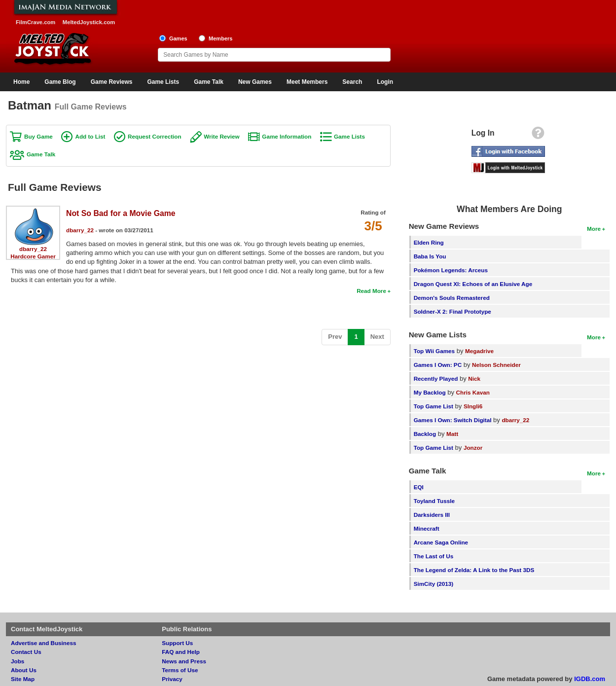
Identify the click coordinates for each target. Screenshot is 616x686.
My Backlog (430, 392)
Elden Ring (429, 242)
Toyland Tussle (434, 501)
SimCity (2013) (434, 584)
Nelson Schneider (496, 365)
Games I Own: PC (438, 365)
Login (385, 82)
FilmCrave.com (36, 22)
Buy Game (38, 136)
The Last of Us (434, 556)
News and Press (184, 661)
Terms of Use (180, 670)
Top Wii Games (434, 351)
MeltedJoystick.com (89, 22)
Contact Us (26, 652)
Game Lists (163, 82)
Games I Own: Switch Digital (453, 420)
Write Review (222, 136)
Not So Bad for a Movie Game (121, 213)
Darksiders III (432, 515)
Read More (371, 291)
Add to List (90, 136)
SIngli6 (473, 406)
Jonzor (473, 448)
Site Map (23, 679)
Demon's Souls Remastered (452, 298)
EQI (419, 487)
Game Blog (60, 82)
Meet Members (307, 82)
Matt (452, 434)
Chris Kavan (473, 392)
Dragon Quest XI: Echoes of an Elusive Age (473, 284)
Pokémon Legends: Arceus (451, 270)
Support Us (177, 643)
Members (221, 38)
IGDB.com (590, 679)
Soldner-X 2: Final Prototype (453, 311)
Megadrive (479, 351)
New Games (255, 82)
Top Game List (434, 406)
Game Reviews (112, 82)
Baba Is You (430, 256)
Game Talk (209, 82)
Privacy (172, 679)
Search (352, 82)
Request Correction (154, 136)
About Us (24, 670)
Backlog (425, 434)
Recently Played (436, 379)
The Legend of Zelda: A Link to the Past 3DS (474, 570)
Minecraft (427, 528)
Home (21, 82)
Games (178, 38)
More (594, 229)
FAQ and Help (181, 652)
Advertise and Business (44, 643)
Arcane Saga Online (441, 542)
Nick (474, 379)
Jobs (18, 661)
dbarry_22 (33, 249)
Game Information (287, 136)
